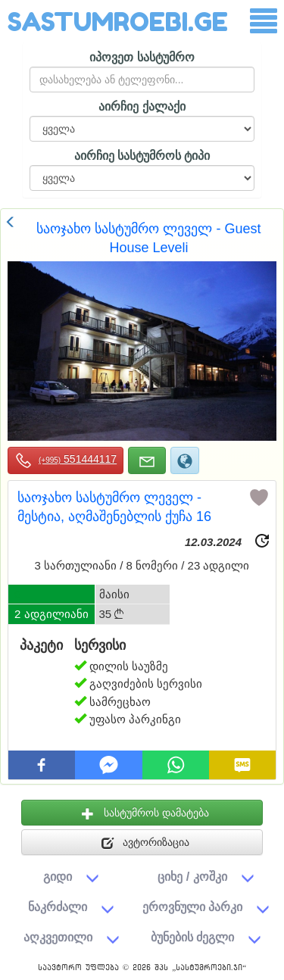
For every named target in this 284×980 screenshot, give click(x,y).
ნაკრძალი (58, 907)
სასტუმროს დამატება (145, 813)
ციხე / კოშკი (192, 876)
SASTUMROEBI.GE (118, 22)
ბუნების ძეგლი (193, 937)
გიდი (58, 876)
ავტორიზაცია (146, 843)
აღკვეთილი (58, 937)
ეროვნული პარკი (193, 907)
